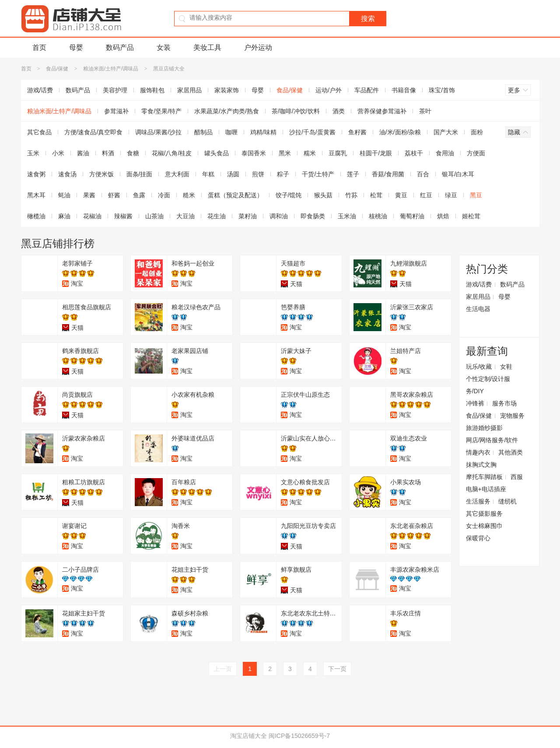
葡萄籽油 (412, 216)
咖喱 (231, 132)
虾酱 (114, 195)
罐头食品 (217, 153)
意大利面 (177, 174)
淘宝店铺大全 (248, 736)
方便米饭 (101, 174)
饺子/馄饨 (289, 195)
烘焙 (443, 216)
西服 (517, 477)
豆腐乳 (338, 153)
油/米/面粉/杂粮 (400, 132)
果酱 (89, 195)
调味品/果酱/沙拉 (158, 132)
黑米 (285, 153)
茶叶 (425, 111)
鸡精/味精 (263, 132)
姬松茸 (471, 216)
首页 (39, 47)
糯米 (310, 153)
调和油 (279, 216)
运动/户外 (329, 90)
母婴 (76, 47)
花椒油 (92, 216)
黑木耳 (36, 195)
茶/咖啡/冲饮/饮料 (296, 111)
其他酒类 (511, 452)
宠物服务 (512, 416)
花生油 (217, 216)
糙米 (189, 195)
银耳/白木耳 (458, 174)
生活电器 (478, 309)
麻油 (64, 216)
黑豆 (476, 195)
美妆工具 (207, 47)
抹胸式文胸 (481, 465)
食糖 (133, 153)
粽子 (283, 174)
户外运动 (258, 47)
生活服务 (478, 501)
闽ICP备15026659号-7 (299, 736)
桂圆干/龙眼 (376, 153)
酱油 (83, 153)
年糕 (208, 174)
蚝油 (64, 195)
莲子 (353, 174)
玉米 (33, 153)
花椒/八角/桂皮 (172, 153)
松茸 (376, 195)
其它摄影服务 (484, 514)
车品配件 (367, 90)
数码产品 (120, 47)
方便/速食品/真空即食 (94, 132)
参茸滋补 (116, 111)
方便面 (476, 153)
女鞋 (506, 367)
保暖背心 (478, 538)
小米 (58, 153)
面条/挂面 (140, 174)
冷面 (164, 195)
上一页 (223, 669)
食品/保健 (57, 69)
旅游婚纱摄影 (484, 428)
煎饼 (258, 174)
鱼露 (139, 195)
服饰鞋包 (152, 90)
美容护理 (115, 90)
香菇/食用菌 (388, 174)
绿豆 (451, 195)
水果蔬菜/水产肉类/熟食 (227, 111)
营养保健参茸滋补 (382, 111)
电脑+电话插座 (486, 489)
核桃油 (378, 216)
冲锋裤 (475, 403)
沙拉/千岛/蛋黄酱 (312, 132)
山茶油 (154, 216)
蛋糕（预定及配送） (235, 195)
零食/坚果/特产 (161, 111)
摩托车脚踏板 (484, 477)
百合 (423, 174)
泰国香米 (254, 153)
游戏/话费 (40, 90)
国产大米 (446, 132)
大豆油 (185, 216)
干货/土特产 (318, 174)
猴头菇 (323, 195)
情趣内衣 (478, 452)
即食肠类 (313, 216)
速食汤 (67, 174)
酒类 (339, 111)
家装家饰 (227, 90)
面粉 (477, 132)
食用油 (445, 153)
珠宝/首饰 (442, 90)
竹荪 (351, 195)
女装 (164, 47)
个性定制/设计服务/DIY (488, 385)
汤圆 (233, 174)
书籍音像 (404, 90)
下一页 (337, 669)
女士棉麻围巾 (484, 526)
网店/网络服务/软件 (492, 440)
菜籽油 (248, 216)
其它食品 (39, 132)
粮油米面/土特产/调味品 (111, 69)
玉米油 (347, 216)
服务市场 (504, 403)
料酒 (108, 153)
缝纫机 (507, 501)
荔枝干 (414, 153)
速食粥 (36, 174)
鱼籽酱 (357, 132)
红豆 (426, 195)
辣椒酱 (123, 216)
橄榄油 (36, 216)
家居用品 (189, 90)
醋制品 (203, 132)
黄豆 (401, 195)
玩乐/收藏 (479, 367)
